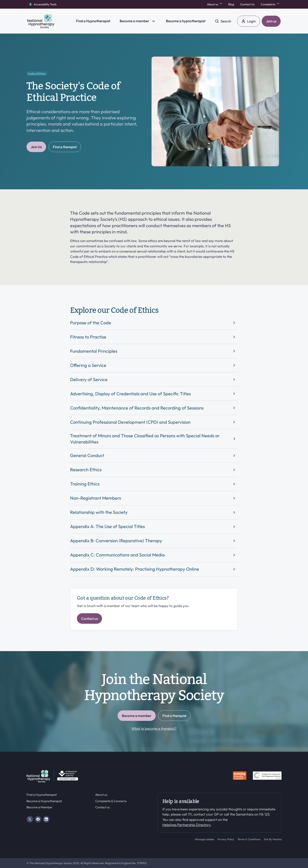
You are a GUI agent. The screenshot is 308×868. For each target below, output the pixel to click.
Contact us (102, 807)
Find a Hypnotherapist (42, 795)
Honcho (277, 839)
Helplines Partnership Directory (187, 825)
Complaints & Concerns (111, 801)
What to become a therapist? (154, 728)
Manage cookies (205, 839)
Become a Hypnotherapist (44, 801)
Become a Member (39, 807)
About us (101, 795)
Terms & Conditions (249, 839)
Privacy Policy (226, 839)
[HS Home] (49, 21)
